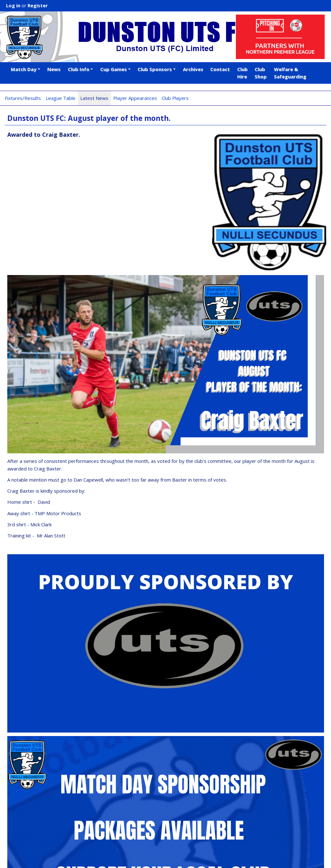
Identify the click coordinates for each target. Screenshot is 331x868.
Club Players (175, 98)
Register (38, 5)
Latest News (94, 98)
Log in (13, 5)
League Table (61, 98)
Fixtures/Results (23, 98)
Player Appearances (135, 98)
